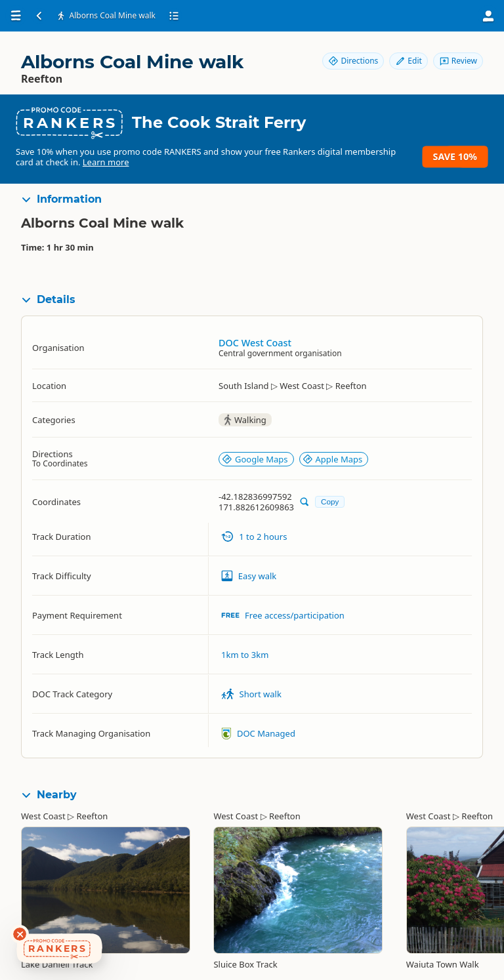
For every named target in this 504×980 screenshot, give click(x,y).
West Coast (43, 816)
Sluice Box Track (245, 964)
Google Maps (255, 459)
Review (458, 61)
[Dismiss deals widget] (20, 934)
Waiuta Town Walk (443, 964)
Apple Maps (333, 459)
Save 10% (455, 156)
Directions (353, 61)
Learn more (106, 162)
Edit (408, 61)
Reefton (93, 816)
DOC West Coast (255, 343)
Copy (330, 501)
